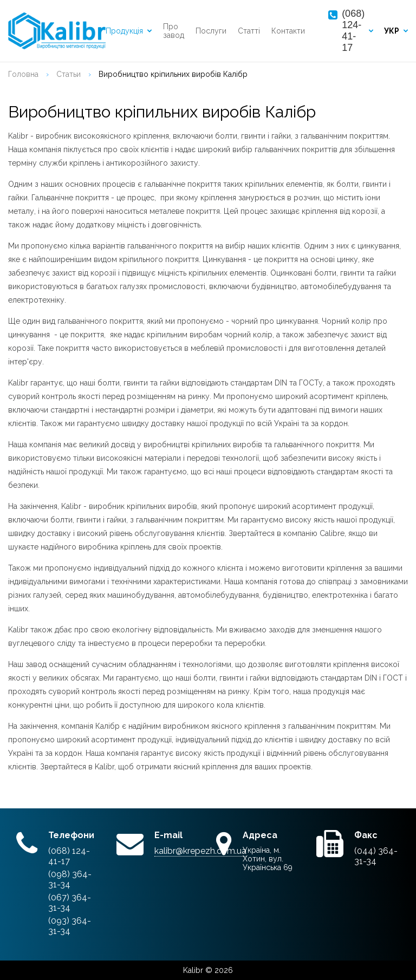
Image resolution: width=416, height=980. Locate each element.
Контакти (288, 31)
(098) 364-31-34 (70, 879)
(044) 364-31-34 (376, 856)
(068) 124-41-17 (353, 31)
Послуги (211, 31)
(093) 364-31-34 (70, 926)
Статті (249, 31)
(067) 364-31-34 (70, 903)
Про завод (174, 31)
